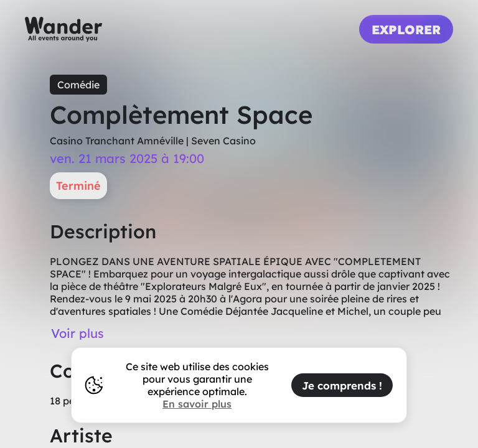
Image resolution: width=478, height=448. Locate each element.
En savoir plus (197, 404)
